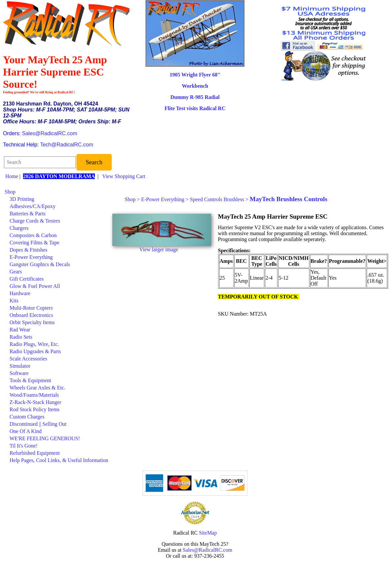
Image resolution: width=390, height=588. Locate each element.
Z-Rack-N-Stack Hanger (35, 402)
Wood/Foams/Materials (34, 395)
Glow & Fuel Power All (35, 286)
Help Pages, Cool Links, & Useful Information (59, 460)
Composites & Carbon (33, 235)
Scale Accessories (28, 359)
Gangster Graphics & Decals (40, 264)
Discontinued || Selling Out (38, 424)
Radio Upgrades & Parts (35, 351)
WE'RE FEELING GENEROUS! (45, 438)
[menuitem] (56, 192)
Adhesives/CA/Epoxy (33, 206)
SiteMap (208, 533)
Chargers (19, 228)
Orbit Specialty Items (32, 322)
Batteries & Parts (28, 214)
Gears (16, 272)
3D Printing (22, 199)
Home (12, 176)
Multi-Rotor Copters (31, 308)
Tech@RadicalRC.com (67, 145)
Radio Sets (21, 337)
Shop (10, 192)
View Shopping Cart (124, 176)
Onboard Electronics (31, 315)
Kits (14, 301)
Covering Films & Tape (34, 243)
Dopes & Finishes (28, 250)
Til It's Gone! (24, 446)
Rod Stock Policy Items (35, 409)
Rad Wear (20, 330)
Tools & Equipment (30, 380)
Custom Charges (27, 417)
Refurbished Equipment (35, 453)
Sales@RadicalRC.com (50, 133)
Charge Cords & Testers (35, 221)
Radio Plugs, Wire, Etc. (34, 344)
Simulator (20, 366)
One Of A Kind (26, 431)
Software (19, 373)
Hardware (20, 293)
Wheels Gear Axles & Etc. (37, 388)
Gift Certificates (27, 279)
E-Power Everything (31, 257)
